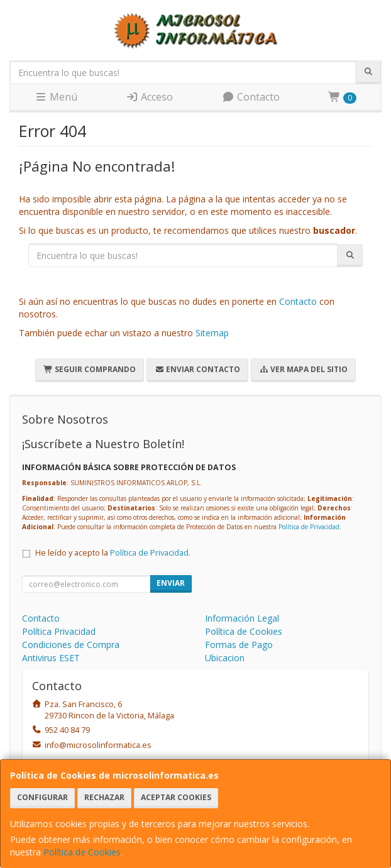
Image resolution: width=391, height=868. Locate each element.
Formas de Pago (239, 645)
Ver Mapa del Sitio (303, 369)
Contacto (251, 97)
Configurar (42, 797)
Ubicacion (225, 658)
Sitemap (212, 333)
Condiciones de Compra (71, 645)
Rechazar (104, 797)
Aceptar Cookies (176, 797)
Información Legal (242, 618)
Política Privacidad (59, 631)
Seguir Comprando (90, 369)
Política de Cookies (82, 852)
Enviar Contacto (197, 369)
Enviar (171, 583)
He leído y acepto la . (113, 553)
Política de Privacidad (309, 527)
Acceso (149, 97)
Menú (56, 97)
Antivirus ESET (51, 658)
